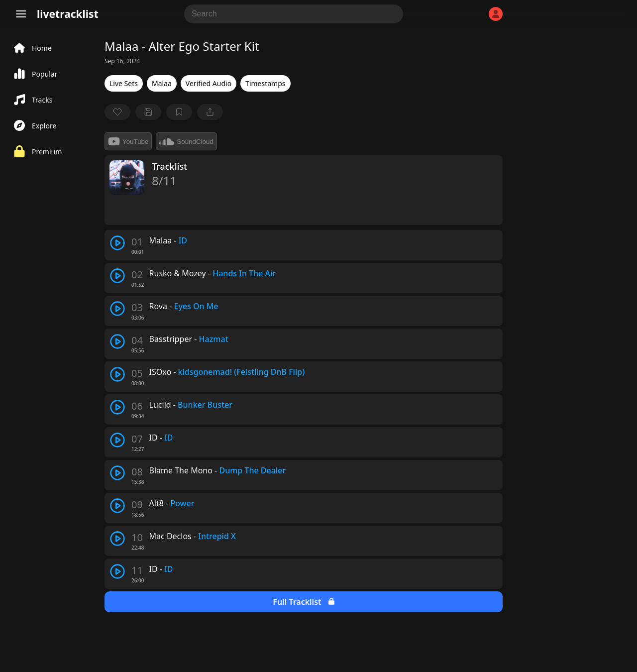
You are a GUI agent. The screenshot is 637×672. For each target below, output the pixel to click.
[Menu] (21, 14)
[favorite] (117, 112)
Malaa (162, 83)
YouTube (128, 141)
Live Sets (124, 83)
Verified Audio (209, 83)
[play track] (117, 243)
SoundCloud (186, 141)
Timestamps (265, 83)
